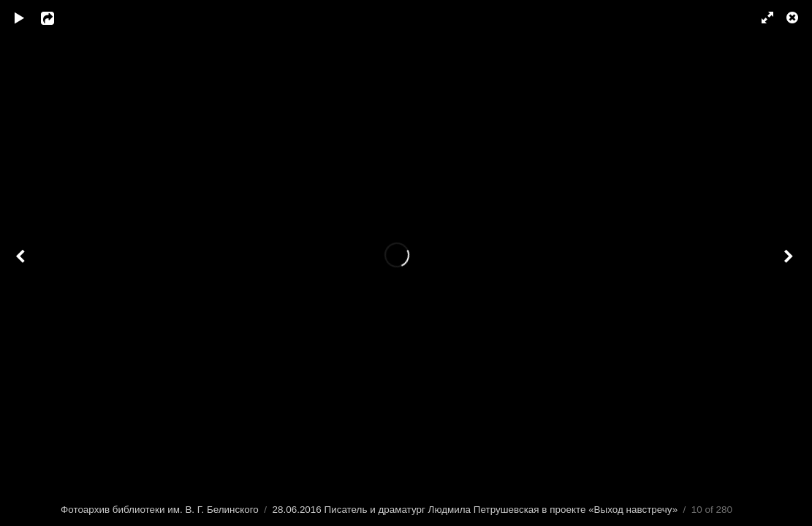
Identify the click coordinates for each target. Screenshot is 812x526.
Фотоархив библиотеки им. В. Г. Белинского (160, 510)
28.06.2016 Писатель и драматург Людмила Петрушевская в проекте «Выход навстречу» (475, 510)
